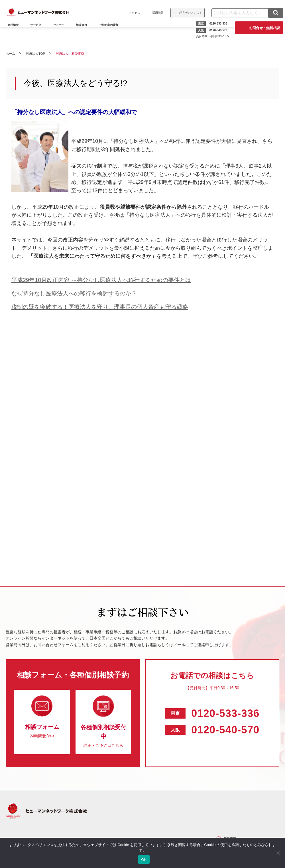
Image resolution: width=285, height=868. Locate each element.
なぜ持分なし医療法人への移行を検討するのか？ (74, 293)
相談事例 (85, 33)
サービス (40, 33)
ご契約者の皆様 (113, 33)
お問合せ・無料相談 (260, 28)
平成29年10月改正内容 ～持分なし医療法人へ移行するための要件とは (101, 280)
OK (144, 860)
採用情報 (154, 13)
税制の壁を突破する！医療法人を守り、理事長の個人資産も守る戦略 (100, 307)
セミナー (63, 33)
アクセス (131, 13)
